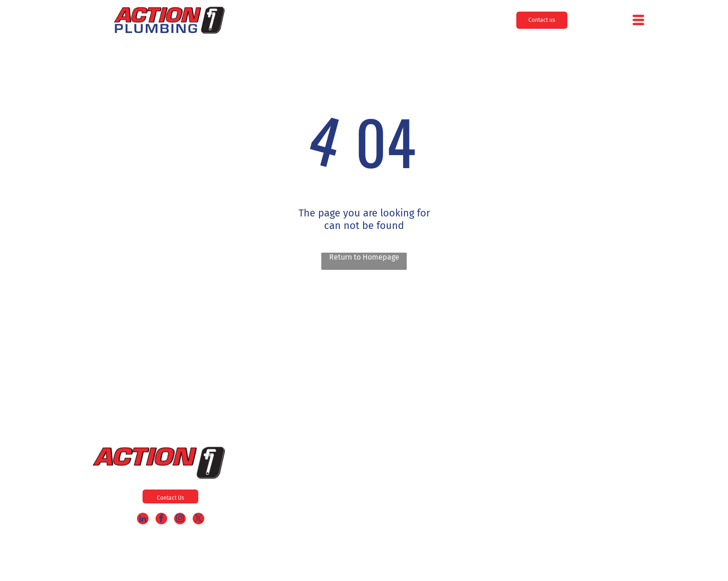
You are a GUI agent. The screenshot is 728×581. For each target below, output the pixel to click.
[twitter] (198, 520)
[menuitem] (374, 462)
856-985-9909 (633, 466)
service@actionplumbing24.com (615, 518)
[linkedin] (143, 520)
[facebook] (161, 520)
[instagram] (180, 520)
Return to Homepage (364, 257)
